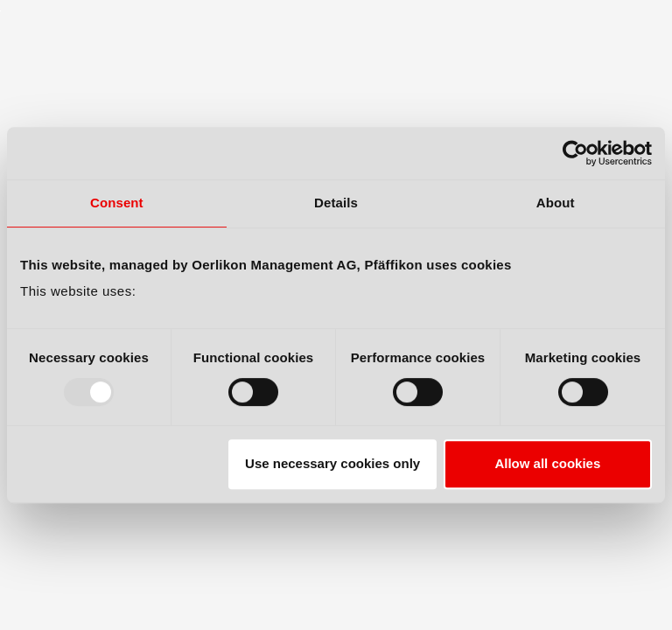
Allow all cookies (547, 463)
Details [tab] (336, 203)
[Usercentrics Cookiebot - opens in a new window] (575, 153)
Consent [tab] (117, 203)
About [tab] (556, 203)
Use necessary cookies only (332, 463)
